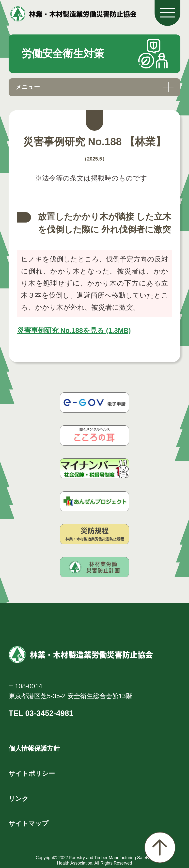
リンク (19, 799)
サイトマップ (29, 823)
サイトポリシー (32, 773)
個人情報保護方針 (34, 748)
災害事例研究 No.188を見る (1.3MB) (74, 330)
